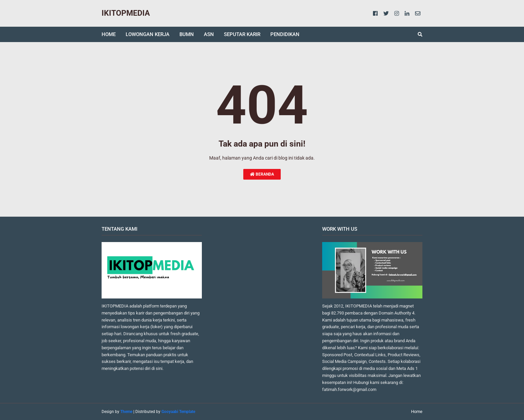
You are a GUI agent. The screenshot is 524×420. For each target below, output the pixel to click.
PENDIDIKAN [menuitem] (285, 34)
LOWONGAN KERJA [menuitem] (148, 34)
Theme (126, 412)
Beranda (262, 174)
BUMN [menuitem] (187, 34)
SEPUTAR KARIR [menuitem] (242, 34)
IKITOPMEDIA (126, 13)
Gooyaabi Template (178, 412)
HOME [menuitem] (109, 34)
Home (417, 411)
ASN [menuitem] (209, 34)
